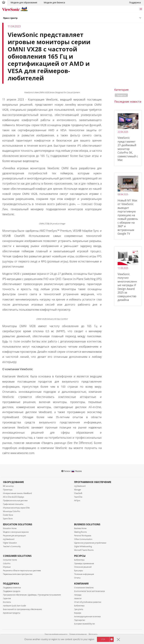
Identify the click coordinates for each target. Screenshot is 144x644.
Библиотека (79, 560)
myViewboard (80, 486)
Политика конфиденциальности (56, 634)
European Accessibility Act (85, 624)
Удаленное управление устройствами (90, 543)
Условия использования (78, 634)
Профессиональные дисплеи (15, 501)
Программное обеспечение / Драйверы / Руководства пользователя (32, 595)
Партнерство (80, 620)
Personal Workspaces (83, 536)
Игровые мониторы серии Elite (16, 508)
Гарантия (7, 598)
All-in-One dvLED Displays (13, 497)
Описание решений (83, 567)
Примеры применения (84, 563)
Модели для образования (24, 2)
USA (103, 639)
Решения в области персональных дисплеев (22, 571)
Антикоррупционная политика (87, 617)
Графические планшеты (13, 504)
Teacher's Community (12, 546)
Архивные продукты (12, 613)
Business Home (80, 528)
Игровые (7, 567)
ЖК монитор (8, 486)
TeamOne (78, 497)
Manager (78, 490)
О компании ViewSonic (84, 588)
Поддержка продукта (12, 591)
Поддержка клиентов (12, 588)
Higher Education (10, 543)
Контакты (7, 602)
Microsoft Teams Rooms (84, 550)
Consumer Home (10, 560)
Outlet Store (8, 515)
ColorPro (7, 563)
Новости (78, 598)
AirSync (77, 501)
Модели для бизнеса (54, 2)
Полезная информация (84, 574)
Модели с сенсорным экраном (16, 532)
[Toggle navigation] (141, 9)
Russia (77, 471)
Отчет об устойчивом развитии (88, 602)
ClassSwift (78, 493)
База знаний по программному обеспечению (22, 609)
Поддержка (135, 2)
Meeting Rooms (80, 532)
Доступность (93, 634)
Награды (78, 595)
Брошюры (79, 571)
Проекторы (8, 490)
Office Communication (83, 539)
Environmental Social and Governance (89, 591)
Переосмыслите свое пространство (18, 574)
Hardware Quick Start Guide (14, 606)
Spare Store (8, 519)
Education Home (10, 528)
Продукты (121, 95)
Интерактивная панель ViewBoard (17, 493)
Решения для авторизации (14, 536)
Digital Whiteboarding (83, 546)
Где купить (79, 609)
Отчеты (77, 578)
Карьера (78, 613)
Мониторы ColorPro (12, 511)
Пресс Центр (10, 18)
